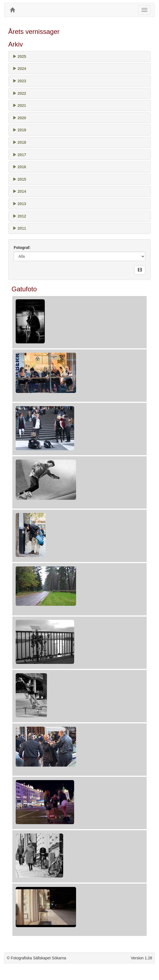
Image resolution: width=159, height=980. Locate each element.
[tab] (79, 56)
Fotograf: (22, 248)
